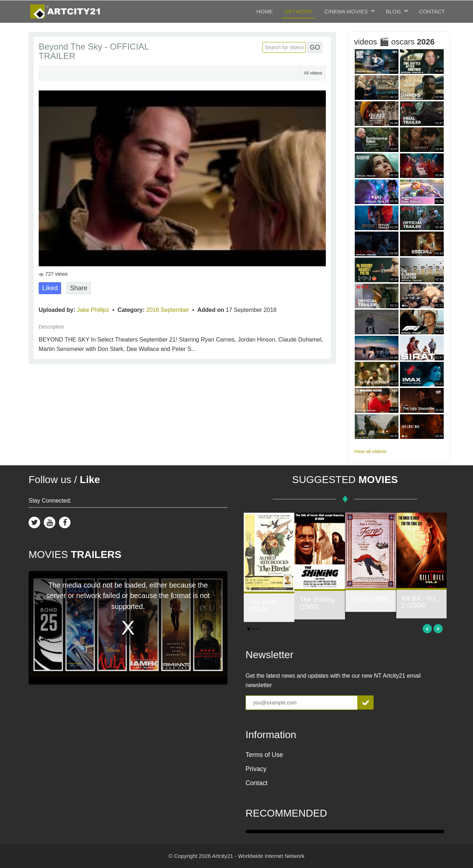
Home (265, 11)
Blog (393, 11)
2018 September (168, 310)
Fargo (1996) (370, 599)
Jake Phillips (94, 310)
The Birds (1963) (263, 606)
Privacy (256, 769)
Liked (50, 288)
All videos (313, 73)
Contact (432, 11)
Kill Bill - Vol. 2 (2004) (420, 602)
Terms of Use (264, 755)
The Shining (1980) (317, 603)
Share (78, 288)
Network (299, 11)
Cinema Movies (346, 11)
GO (315, 47)
